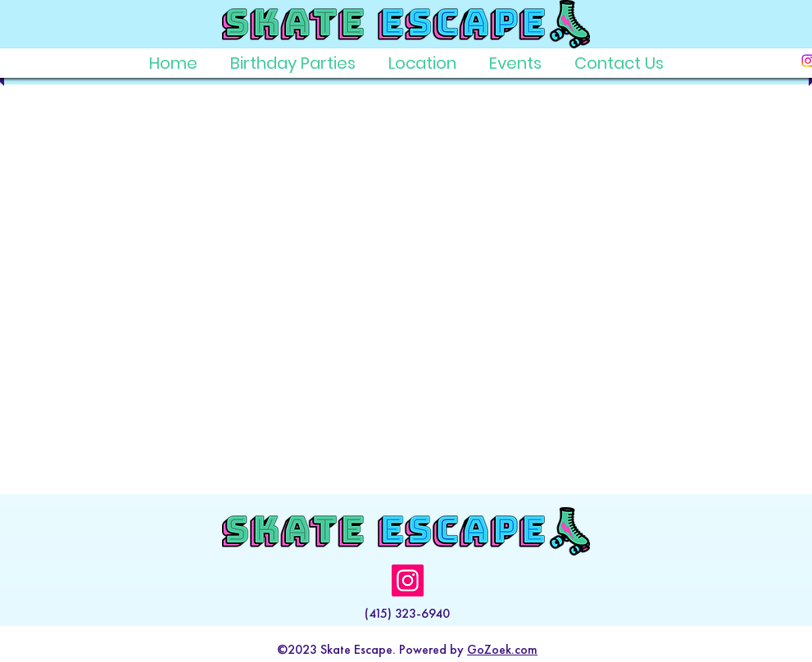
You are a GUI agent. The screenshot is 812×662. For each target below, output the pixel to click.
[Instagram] (408, 580)
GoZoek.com (502, 649)
